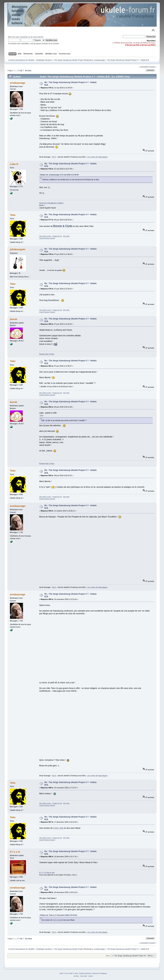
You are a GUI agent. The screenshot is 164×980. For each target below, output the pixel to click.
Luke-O (14, 164)
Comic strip (58, 828)
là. (43, 193)
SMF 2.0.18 (64, 973)
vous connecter (22, 37)
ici (76, 875)
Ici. (49, 187)
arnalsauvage (99, 60)
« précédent (144, 67)
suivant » (153, 67)
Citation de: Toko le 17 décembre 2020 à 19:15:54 (58, 915)
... (16, 70)
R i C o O (15, 852)
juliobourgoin (18, 249)
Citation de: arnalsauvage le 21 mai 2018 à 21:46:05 (59, 175)
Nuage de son (57, 236)
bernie (14, 319)
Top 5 (54, 157)
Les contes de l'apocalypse (97, 157)
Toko (13, 215)
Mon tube (66, 236)
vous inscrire (38, 37)
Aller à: (108, 956)
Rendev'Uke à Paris (47, 354)
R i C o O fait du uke (47, 873)
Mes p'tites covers (45, 236)
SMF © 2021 (74, 973)
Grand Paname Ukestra (47, 238)
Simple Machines (85, 973)
